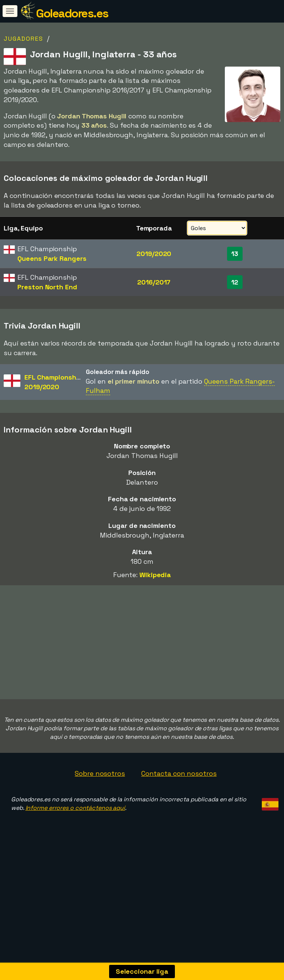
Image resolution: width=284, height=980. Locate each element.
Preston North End (47, 287)
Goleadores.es (72, 13)
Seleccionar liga (142, 971)
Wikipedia (155, 575)
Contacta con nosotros (179, 807)
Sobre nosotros (100, 807)
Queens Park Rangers (52, 258)
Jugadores (23, 39)
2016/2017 (154, 282)
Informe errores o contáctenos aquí (75, 841)
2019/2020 (154, 254)
